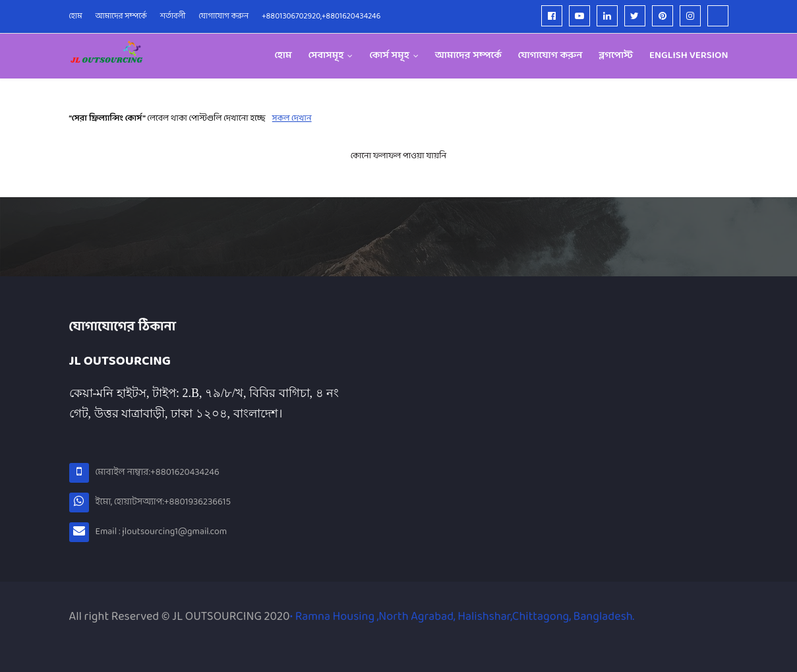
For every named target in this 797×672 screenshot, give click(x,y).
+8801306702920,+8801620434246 (321, 16)
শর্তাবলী (173, 16)
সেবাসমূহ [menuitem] (326, 56)
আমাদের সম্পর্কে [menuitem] (468, 56)
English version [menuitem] (689, 56)
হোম (76, 16)
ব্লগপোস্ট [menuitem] (616, 56)
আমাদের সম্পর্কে (121, 16)
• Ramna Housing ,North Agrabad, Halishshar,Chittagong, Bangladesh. (462, 617)
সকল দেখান (292, 119)
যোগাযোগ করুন (224, 16)
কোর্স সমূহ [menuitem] (389, 56)
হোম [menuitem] (283, 56)
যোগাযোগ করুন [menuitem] (550, 56)
